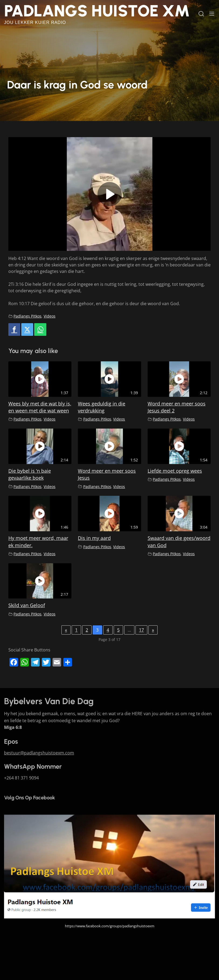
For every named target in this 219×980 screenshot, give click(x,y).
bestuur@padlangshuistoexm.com (39, 753)
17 (141, 630)
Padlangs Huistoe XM (97, 11)
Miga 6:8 (13, 727)
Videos (50, 316)
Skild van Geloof (27, 605)
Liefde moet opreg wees (175, 471)
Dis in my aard (94, 538)
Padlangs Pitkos (27, 316)
